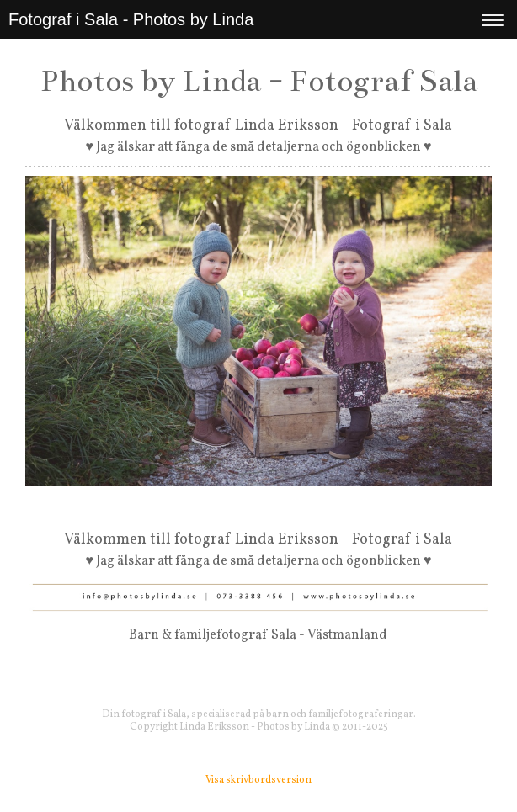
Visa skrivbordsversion (258, 780)
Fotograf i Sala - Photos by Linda (131, 19)
